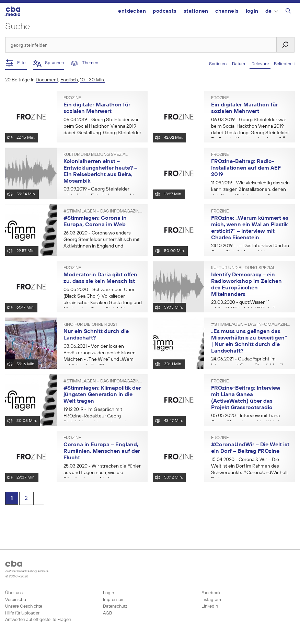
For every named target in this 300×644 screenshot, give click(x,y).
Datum (239, 64)
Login (252, 11)
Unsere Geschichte (24, 606)
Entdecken (132, 11)
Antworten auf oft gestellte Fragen (38, 620)
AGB (107, 613)
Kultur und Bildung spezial (96, 155)
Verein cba (16, 600)
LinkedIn (209, 606)
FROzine (72, 98)
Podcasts (165, 11)
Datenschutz (115, 606)
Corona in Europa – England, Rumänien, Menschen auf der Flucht (102, 451)
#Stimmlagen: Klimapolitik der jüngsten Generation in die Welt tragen (102, 395)
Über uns (14, 593)
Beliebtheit (284, 64)
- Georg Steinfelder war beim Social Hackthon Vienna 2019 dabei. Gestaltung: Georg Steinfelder (102, 126)
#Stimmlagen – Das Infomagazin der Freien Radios (103, 211)
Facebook (210, 593)
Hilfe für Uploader (22, 613)
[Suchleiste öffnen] (288, 12)
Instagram (211, 600)
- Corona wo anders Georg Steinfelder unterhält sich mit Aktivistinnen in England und (102, 240)
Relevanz (260, 64)
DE (272, 11)
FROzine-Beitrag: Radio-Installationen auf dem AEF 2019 (246, 168)
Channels (227, 11)
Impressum (114, 600)
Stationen (196, 11)
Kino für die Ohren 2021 (90, 325)
